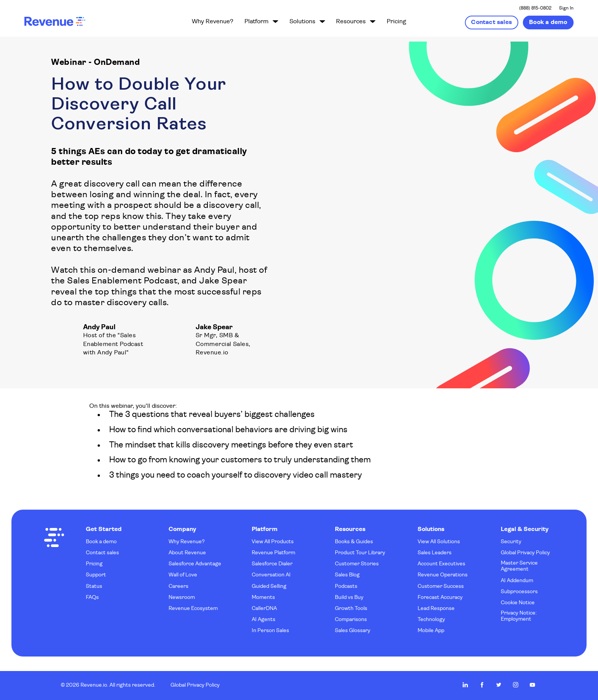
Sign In (566, 8)
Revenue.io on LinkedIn (465, 685)
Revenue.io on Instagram (516, 685)
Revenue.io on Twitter (499, 685)
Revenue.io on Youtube (532, 685)
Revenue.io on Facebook (482, 685)
